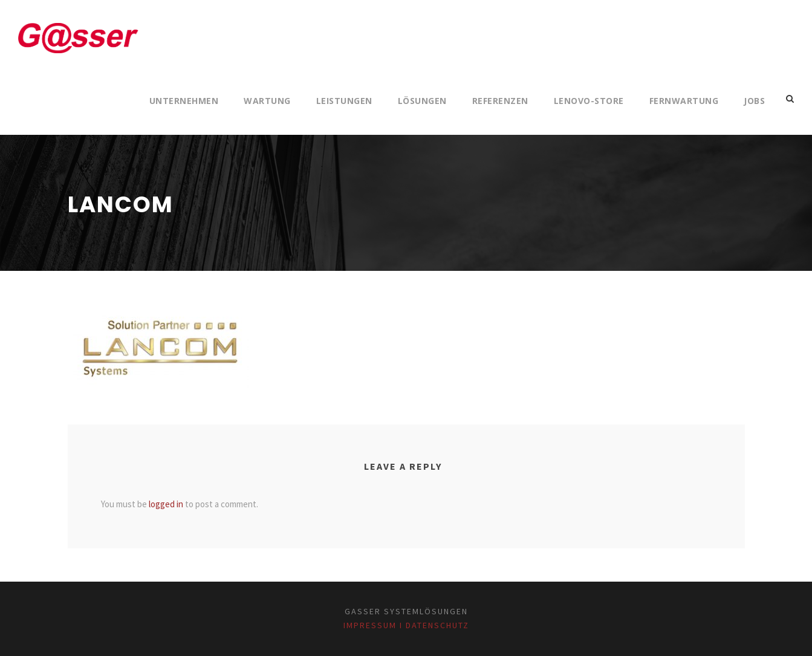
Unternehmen (184, 101)
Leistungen (344, 101)
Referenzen (500, 101)
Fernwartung (684, 101)
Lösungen (422, 101)
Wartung (267, 101)
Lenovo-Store (589, 101)
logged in (166, 504)
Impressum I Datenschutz (406, 625)
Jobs (754, 101)
